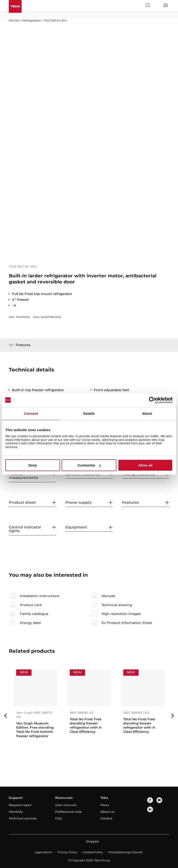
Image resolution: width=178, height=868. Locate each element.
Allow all (145, 465)
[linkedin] (150, 809)
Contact (106, 818)
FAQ (59, 818)
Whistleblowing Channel (125, 852)
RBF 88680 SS (82, 713)
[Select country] (156, 5)
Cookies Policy (93, 852)
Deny (33, 465)
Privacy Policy (67, 852)
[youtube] (159, 800)
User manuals (66, 805)
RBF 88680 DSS (137, 713)
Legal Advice (43, 852)
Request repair (20, 805)
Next (173, 716)
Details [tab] (89, 413)
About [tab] (147, 413)
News (105, 805)
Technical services (23, 818)
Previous (5, 716)
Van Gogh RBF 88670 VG (34, 715)
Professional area (68, 812)
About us (107, 812)
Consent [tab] (31, 413)
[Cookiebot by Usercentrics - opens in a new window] (152, 400)
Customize (89, 465)
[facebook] (150, 800)
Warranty (16, 812)
